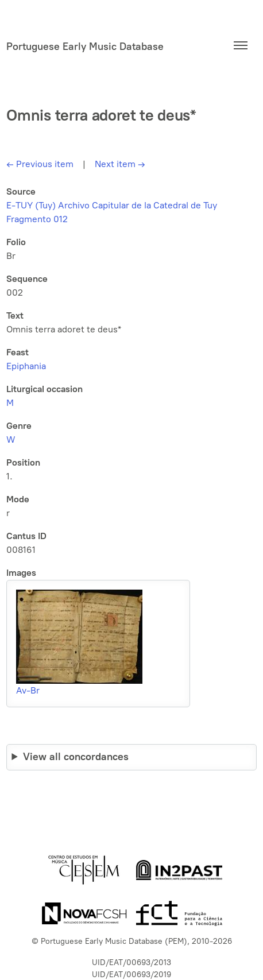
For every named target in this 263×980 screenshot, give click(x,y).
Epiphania (26, 366)
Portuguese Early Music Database (85, 47)
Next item (120, 164)
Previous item (40, 164)
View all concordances (76, 757)
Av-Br (28, 690)
